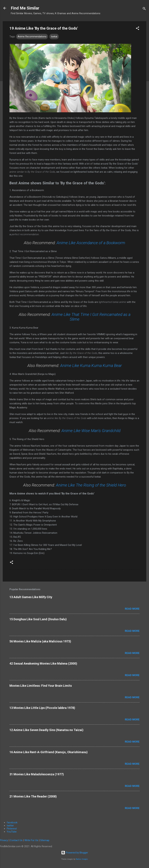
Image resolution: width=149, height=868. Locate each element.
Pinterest (12, 829)
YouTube (12, 832)
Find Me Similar (25, 8)
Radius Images (82, 859)
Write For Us (31, 840)
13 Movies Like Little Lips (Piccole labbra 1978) (42, 708)
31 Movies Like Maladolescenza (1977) (37, 774)
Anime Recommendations (32, 37)
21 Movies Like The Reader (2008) (33, 796)
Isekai (54, 37)
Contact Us (16, 840)
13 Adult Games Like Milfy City (31, 597)
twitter (10, 826)
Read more (132, 609)
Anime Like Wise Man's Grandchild (91, 431)
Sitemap (45, 840)
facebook (12, 823)
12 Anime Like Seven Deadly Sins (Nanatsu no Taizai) (46, 730)
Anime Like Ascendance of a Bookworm (91, 243)
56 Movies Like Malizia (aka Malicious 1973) (40, 641)
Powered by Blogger (75, 853)
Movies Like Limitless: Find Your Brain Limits (41, 686)
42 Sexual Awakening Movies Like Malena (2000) (43, 663)
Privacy (4, 840)
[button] (138, 29)
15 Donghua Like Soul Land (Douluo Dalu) (38, 619)
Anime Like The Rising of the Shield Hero (91, 485)
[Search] (144, 9)
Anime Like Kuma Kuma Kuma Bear (91, 366)
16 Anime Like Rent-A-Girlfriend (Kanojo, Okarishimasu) (49, 752)
